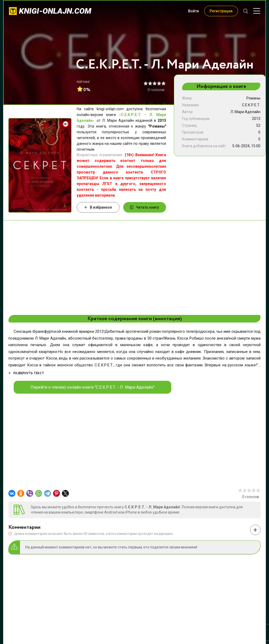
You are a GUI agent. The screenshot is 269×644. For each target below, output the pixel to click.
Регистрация (221, 11)
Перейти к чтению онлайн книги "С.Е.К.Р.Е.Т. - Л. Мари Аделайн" (92, 387)
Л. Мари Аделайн (245, 112)
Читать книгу (144, 207)
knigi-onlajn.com (55, 11)
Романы (253, 98)
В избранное (98, 207)
